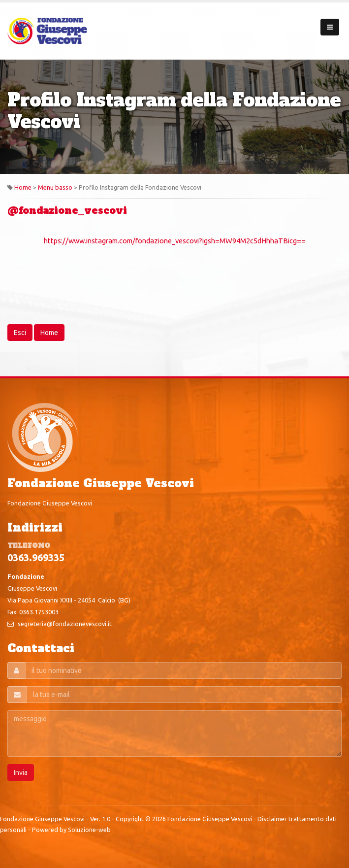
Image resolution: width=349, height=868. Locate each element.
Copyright (130, 819)
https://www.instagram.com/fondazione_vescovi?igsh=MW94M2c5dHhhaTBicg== (175, 241)
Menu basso (55, 187)
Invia (21, 772)
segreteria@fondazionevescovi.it (65, 624)
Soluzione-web (89, 830)
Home (23, 187)
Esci (20, 333)
